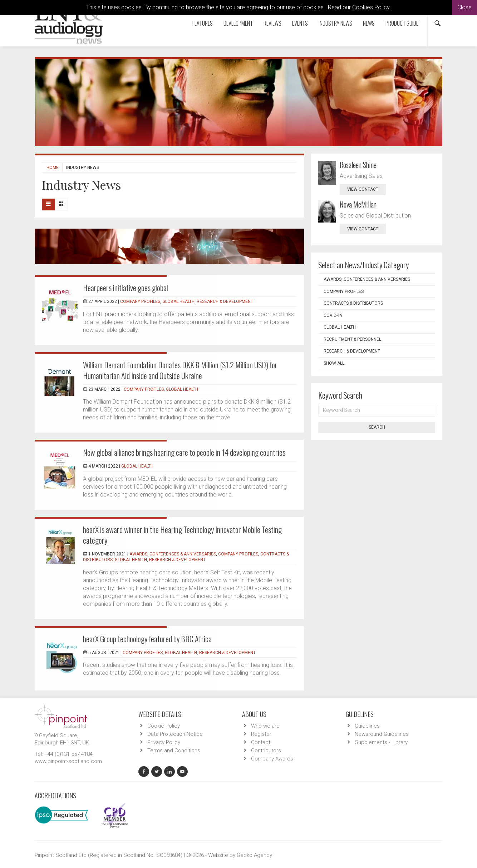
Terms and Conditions (174, 750)
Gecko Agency (254, 855)
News (369, 23)
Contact (261, 742)
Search (377, 427)
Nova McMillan (358, 204)
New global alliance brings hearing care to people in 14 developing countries (184, 452)
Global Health (178, 301)
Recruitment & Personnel (352, 339)
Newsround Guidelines (382, 734)
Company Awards (272, 759)
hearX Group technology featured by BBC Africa (147, 639)
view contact (363, 189)
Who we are (265, 726)
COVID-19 (333, 315)
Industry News (335, 23)
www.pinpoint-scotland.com (68, 761)
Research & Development (225, 301)
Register (261, 734)
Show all (334, 363)
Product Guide (402, 23)
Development (238, 23)
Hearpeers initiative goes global (126, 288)
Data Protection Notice (175, 734)
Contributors (266, 750)
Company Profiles (140, 301)
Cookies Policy (371, 7)
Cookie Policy (164, 726)
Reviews (272, 23)
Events (300, 23)
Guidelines (367, 726)
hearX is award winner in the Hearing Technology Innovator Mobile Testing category (182, 535)
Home (53, 168)
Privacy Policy (164, 742)
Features (203, 23)
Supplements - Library (381, 742)
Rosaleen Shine (358, 165)
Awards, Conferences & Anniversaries (173, 554)
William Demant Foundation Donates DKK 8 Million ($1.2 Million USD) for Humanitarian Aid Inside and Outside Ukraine (180, 370)
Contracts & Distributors (353, 303)
